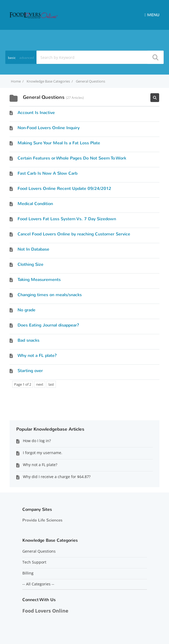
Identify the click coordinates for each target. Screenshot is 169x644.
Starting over (30, 371)
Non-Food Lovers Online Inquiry (49, 128)
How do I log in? (37, 441)
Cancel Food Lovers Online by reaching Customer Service (74, 234)
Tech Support (34, 562)
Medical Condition (35, 204)
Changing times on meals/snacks (50, 295)
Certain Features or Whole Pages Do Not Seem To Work (72, 158)
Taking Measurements (39, 280)
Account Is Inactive (36, 113)
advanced (27, 58)
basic (12, 58)
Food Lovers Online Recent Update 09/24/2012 (64, 188)
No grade (26, 310)
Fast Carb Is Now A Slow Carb (48, 173)
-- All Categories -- (38, 584)
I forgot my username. (43, 453)
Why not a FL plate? (37, 355)
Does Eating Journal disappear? (48, 325)
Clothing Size (30, 264)
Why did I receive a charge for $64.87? (57, 477)
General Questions (39, 551)
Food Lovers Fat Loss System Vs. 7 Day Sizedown (67, 219)
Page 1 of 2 (23, 384)
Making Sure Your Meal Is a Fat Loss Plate (59, 143)
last (51, 384)
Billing (28, 573)
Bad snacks (28, 340)
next (40, 384)
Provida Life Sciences (42, 520)
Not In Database (33, 249)
